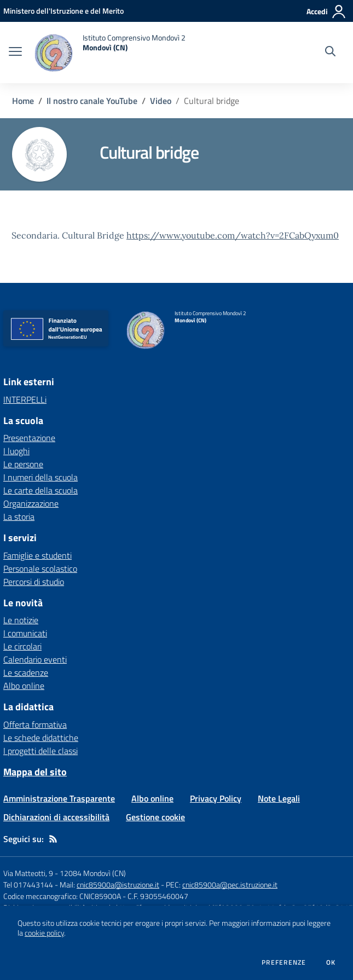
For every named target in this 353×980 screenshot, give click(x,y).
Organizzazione (31, 503)
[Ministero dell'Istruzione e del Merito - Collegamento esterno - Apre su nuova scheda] (63, 11)
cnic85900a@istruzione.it (118, 885)
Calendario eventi (35, 659)
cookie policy (44, 933)
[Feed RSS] (53, 839)
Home (23, 101)
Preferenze (284, 962)
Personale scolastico (40, 569)
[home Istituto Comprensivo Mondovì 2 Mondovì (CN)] (109, 53)
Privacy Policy (216, 798)
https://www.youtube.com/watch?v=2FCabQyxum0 (233, 235)
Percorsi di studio (34, 582)
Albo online (24, 686)
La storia (19, 517)
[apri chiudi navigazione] (15, 53)
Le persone (23, 464)
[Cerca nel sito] (330, 53)
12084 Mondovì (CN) (93, 873)
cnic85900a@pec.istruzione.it (230, 885)
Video (161, 101)
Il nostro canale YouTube (92, 101)
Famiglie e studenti (37, 555)
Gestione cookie (155, 817)
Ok (331, 962)
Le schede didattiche (41, 738)
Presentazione (29, 438)
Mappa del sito (35, 772)
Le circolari (22, 646)
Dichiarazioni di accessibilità (56, 817)
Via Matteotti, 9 (28, 873)
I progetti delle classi (40, 751)
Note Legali (279, 798)
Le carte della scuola (40, 490)
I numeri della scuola (40, 477)
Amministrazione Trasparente (59, 798)
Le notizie (21, 620)
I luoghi (16, 451)
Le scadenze (26, 672)
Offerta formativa (35, 724)
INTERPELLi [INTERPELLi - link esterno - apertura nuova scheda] (25, 399)
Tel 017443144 (28, 885)
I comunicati (25, 633)
